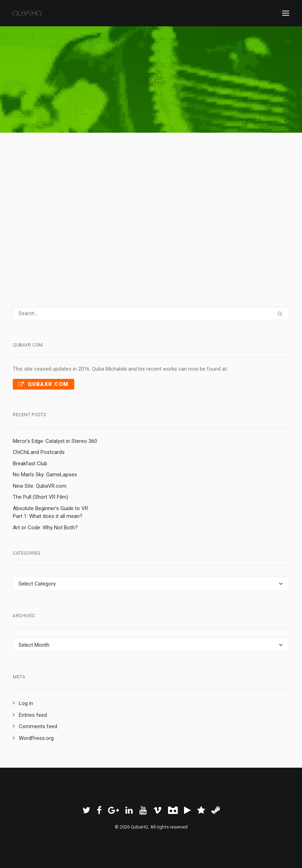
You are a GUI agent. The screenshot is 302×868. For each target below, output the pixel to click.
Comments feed (38, 726)
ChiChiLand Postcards (39, 452)
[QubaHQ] (27, 13)
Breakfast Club (30, 464)
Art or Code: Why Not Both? (45, 528)
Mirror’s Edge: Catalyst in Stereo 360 (55, 441)
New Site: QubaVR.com (40, 486)
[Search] (151, 313)
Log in (26, 703)
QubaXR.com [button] (44, 384)
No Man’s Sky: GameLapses (45, 475)
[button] (286, 13)
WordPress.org (36, 738)
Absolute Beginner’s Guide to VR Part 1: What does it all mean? (50, 512)
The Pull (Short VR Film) (41, 497)
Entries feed (33, 715)
